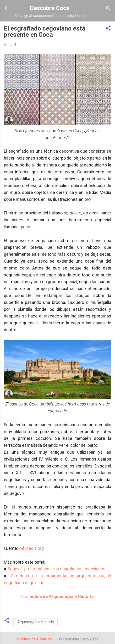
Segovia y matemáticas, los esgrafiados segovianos (56, 569)
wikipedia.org (31, 548)
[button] (108, 29)
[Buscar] (108, 9)
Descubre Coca (50, 8)
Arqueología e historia (36, 622)
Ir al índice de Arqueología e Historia (57, 596)
